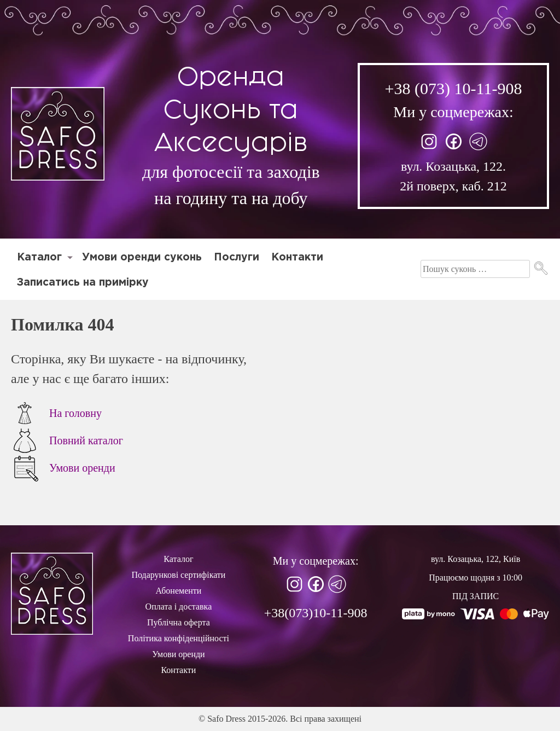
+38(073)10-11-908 (316, 613)
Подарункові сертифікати (178, 575)
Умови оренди (63, 468)
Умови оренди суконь (142, 257)
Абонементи (178, 591)
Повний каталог (67, 440)
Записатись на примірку (83, 283)
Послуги (237, 257)
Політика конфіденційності (179, 638)
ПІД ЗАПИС (476, 596)
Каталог (39, 257)
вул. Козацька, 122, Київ (476, 559)
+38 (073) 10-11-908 (454, 88)
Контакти (297, 257)
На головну (56, 413)
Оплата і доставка (179, 607)
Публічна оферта (179, 622)
